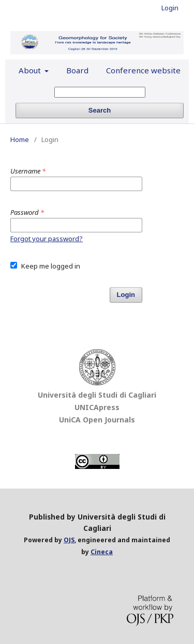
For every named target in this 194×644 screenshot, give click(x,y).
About (31, 70)
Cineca (102, 552)
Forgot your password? (47, 239)
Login (170, 8)
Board (77, 70)
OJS (69, 540)
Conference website (143, 70)
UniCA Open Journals (97, 420)
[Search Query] (100, 92)
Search (100, 110)
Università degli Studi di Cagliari (97, 395)
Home (20, 139)
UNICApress (97, 407)
